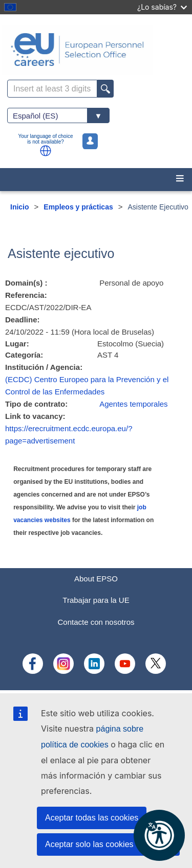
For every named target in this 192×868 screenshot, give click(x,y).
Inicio (20, 207)
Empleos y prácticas (78, 207)
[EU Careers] (96, 50)
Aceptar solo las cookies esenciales (110, 844)
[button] (46, 151)
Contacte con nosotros (96, 622)
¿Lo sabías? (162, 7)
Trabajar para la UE (96, 600)
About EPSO (96, 579)
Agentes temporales (133, 404)
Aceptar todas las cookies (92, 818)
